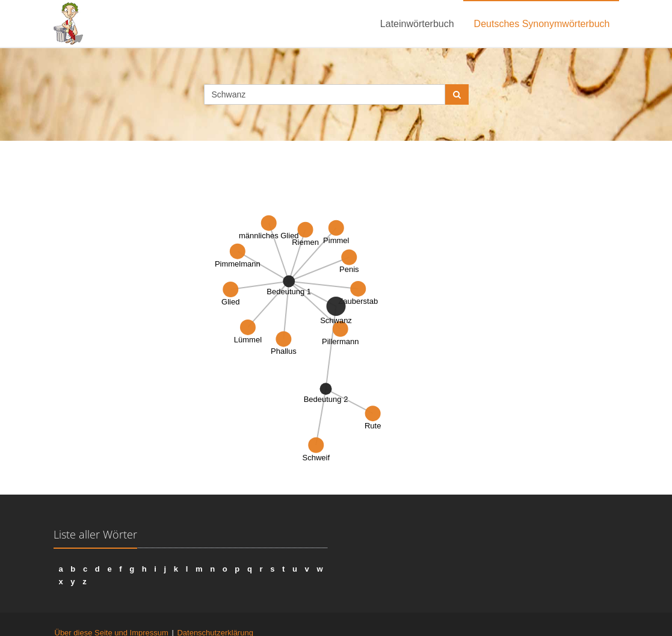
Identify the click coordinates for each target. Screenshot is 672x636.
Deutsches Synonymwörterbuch (542, 24)
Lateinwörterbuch (417, 24)
